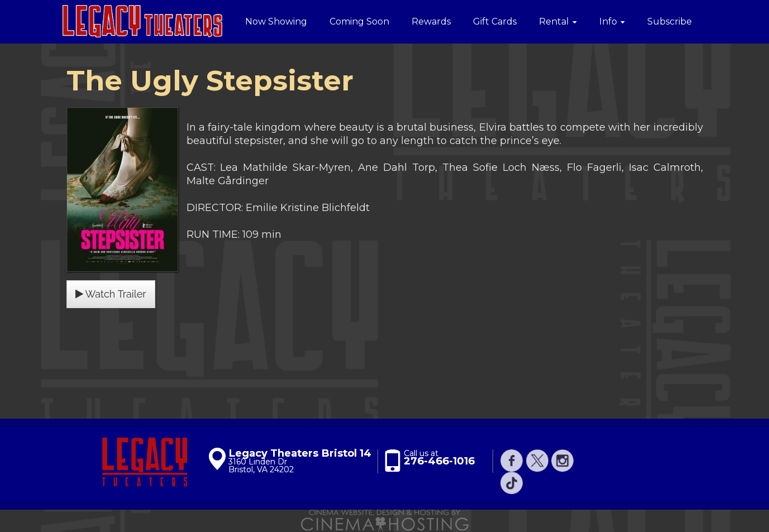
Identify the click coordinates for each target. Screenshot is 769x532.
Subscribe (670, 21)
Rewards (431, 21)
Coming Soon (359, 21)
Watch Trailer (111, 294)
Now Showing (276, 21)
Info (612, 21)
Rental (558, 21)
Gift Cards (495, 21)
